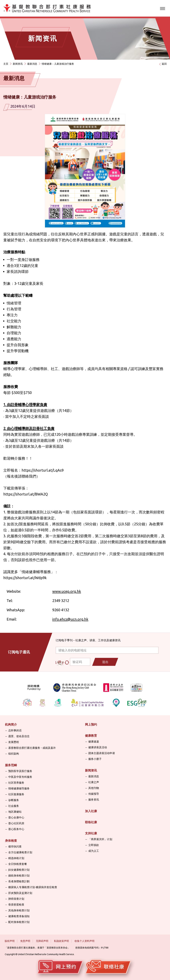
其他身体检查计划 (19, 910)
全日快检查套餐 (18, 864)
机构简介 (11, 724)
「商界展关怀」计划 (100, 839)
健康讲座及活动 (98, 747)
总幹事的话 (15, 730)
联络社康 (91, 822)
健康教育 (91, 735)
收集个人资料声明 (85, 941)
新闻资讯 (18, 64)
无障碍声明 (42, 941)
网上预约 (91, 724)
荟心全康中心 (16, 817)
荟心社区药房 (16, 823)
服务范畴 (11, 765)
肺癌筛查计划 (16, 899)
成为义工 (94, 851)
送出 (105, 662)
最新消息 (32, 64)
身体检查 (11, 840)
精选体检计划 (16, 858)
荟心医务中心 (16, 829)
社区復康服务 (16, 794)
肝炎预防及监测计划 (20, 893)
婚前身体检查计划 (19, 875)
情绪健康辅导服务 (19, 788)
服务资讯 (94, 800)
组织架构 (14, 754)
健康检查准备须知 (19, 916)
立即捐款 (94, 845)
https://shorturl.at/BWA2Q (26, 494)
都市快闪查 (15, 846)
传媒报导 (94, 794)
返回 (164, 64)
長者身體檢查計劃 (19, 881)
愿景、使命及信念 (19, 736)
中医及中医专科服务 (20, 777)
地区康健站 (15, 812)
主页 (6, 64)
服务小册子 (95, 759)
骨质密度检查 (16, 905)
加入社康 (91, 811)
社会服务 (14, 806)
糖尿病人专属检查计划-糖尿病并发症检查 (33, 887)
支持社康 (91, 833)
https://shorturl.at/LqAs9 (43, 470)
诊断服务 (14, 800)
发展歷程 (14, 742)
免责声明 (25, 941)
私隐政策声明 (61, 941)
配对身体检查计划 (19, 922)
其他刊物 (94, 788)
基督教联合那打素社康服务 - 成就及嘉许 (32, 748)
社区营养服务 (16, 783)
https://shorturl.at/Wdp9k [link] (25, 578)
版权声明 (10, 941)
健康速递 (94, 741)
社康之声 (94, 782)
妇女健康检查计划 (19, 870)
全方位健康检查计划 (20, 852)
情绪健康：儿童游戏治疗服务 (58, 64)
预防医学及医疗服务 (20, 771)
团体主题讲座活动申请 (102, 753)
